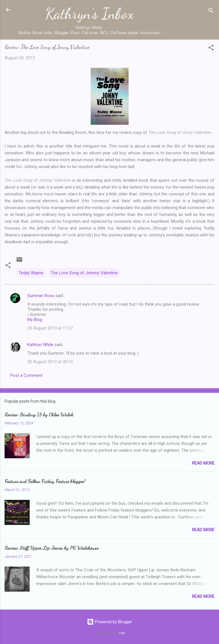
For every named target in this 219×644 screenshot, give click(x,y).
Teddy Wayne (31, 273)
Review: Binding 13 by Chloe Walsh (39, 414)
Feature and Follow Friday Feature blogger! (45, 481)
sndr (122, 633)
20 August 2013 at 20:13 (50, 362)
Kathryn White (40, 345)
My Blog (35, 320)
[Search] (211, 12)
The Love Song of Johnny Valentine (84, 273)
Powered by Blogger (110, 622)
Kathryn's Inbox (90, 14)
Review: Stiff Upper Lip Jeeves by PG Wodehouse (51, 548)
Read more (203, 463)
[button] (211, 49)
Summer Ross (41, 296)
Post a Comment (26, 375)
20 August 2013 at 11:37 (50, 328)
